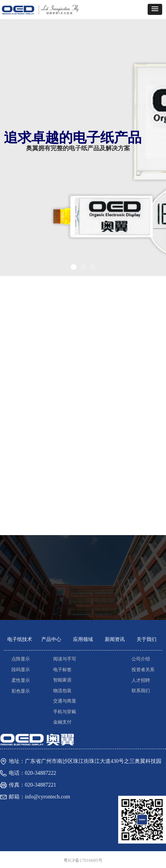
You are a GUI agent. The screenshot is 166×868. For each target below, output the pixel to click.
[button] (155, 9)
